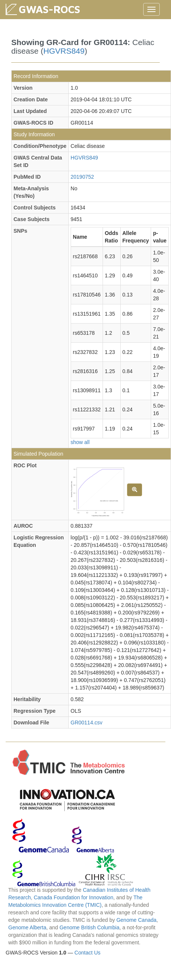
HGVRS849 (64, 51)
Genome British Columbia (89, 927)
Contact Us (87, 953)
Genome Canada (137, 920)
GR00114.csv (87, 723)
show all (80, 442)
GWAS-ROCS (49, 9)
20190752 (82, 177)
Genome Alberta (27, 927)
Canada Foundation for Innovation (74, 897)
